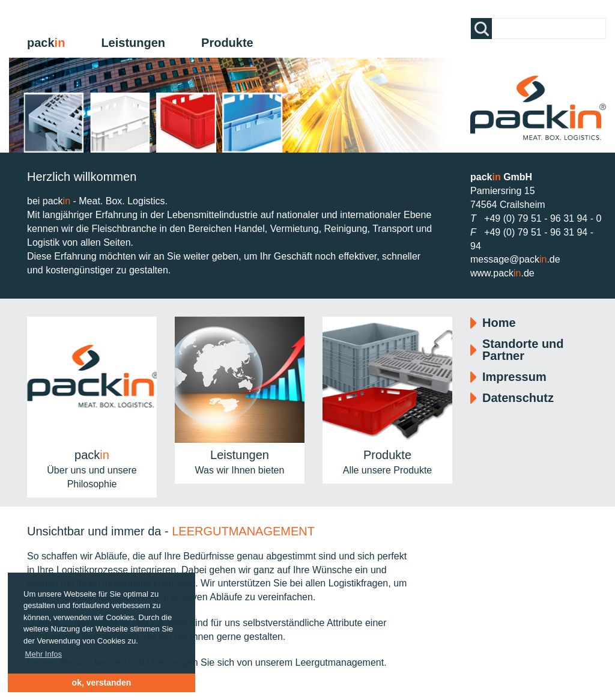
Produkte (227, 43)
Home (499, 323)
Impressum (514, 377)
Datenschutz (518, 398)
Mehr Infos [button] (44, 654)
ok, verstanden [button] (102, 683)
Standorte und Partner (523, 350)
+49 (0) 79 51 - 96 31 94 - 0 (543, 218)
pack (46, 43)
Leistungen (133, 43)
